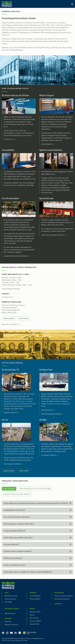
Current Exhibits (35, 596)
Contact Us (8, 139)
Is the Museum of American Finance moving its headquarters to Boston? (36, 503)
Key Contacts (34, 618)
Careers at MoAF (35, 621)
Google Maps (9, 318)
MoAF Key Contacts (10, 324)
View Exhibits (47, 144)
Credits (25, 640)
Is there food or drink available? (18, 551)
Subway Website (10, 413)
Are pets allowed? (12, 544)
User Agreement (17, 640)
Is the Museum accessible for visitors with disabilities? (28, 572)
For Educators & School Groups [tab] (17, 494)
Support (58, 604)
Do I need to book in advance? (17, 517)
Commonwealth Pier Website (16, 256)
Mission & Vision (35, 612)
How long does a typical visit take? (19, 524)
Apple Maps (24, 318)
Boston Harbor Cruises (51, 414)
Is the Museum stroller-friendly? (18, 538)
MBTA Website (47, 410)
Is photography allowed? (15, 531)
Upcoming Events (12, 609)
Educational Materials (62, 599)
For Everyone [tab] (9, 489)
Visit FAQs (8, 602)
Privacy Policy (6, 640)
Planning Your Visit (11, 596)
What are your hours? (13, 558)
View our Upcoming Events (52, 235)
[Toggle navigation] (72, 4)
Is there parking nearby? (15, 565)
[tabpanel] (37, 538)
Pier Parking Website (12, 464)
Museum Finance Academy (64, 596)
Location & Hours (10, 599)
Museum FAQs (34, 624)
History (32, 615)
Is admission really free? (14, 510)
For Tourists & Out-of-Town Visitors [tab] (35, 489)
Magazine (8, 621)
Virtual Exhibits (35, 599)
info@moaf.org (8, 297)
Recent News (10, 613)
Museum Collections (11, 625)
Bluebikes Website (49, 455)
